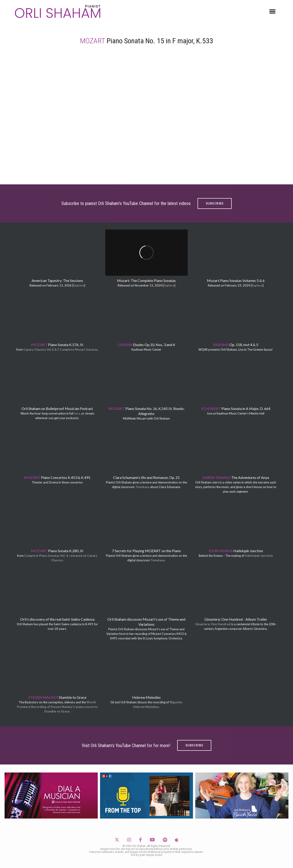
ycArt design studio (151, 855)
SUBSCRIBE (215, 203)
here (77, 413)
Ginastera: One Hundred (213, 624)
